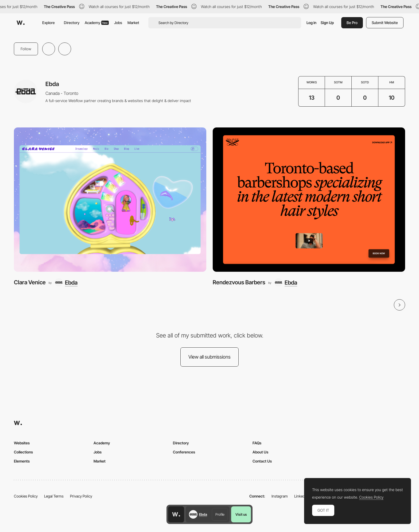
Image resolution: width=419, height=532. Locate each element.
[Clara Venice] (110, 200)
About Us (260, 452)
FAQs (257, 443)
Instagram (280, 496)
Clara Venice (30, 282)
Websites (22, 443)
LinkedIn (301, 496)
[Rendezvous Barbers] (309, 200)
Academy (97, 23)
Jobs (118, 23)
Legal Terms (54, 496)
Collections (23, 452)
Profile (220, 514)
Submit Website (385, 23)
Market (133, 23)
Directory (72, 23)
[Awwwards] (21, 23)
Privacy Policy (81, 496)
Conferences (184, 452)
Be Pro (352, 23)
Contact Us (262, 461)
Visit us (241, 514)
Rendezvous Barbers (239, 282)
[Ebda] (66, 282)
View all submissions (210, 357)
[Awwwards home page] (176, 514)
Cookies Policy (26, 496)
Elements (22, 461)
